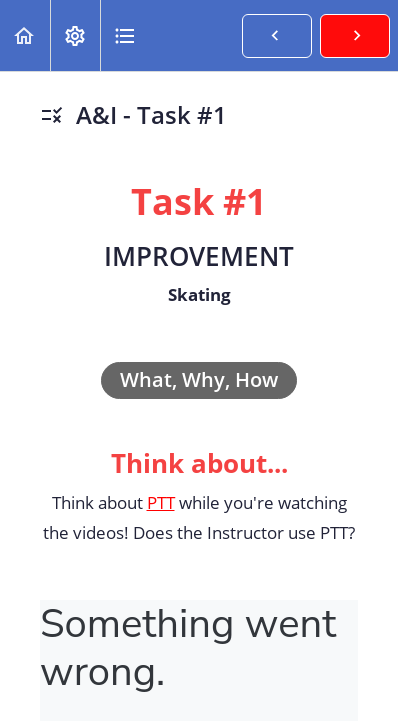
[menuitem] (75, 35)
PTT (161, 502)
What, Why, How (199, 379)
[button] (25, 35)
